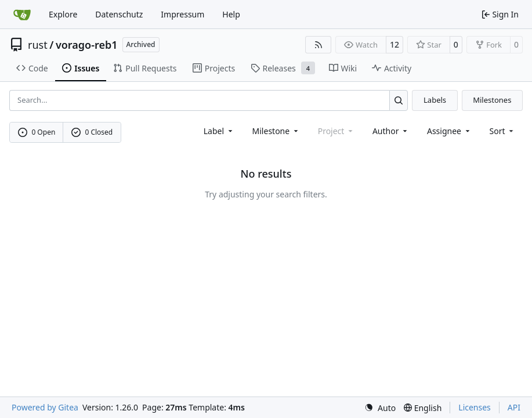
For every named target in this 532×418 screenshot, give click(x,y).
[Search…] (399, 100)
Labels (435, 100)
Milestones (492, 100)
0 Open (37, 132)
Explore (63, 14)
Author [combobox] (391, 131)
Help (231, 14)
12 (395, 44)
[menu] (503, 131)
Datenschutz (119, 14)
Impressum (182, 14)
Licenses (475, 407)
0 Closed (92, 132)
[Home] (22, 15)
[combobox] (219, 131)
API (514, 407)
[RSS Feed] (319, 45)
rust (38, 45)
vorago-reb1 (87, 45)
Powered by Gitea (45, 407)
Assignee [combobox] (449, 131)
